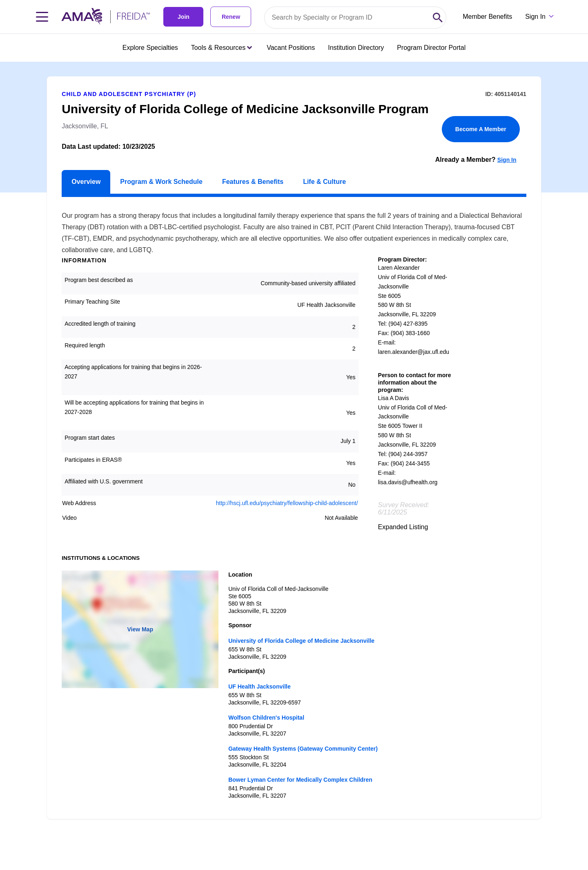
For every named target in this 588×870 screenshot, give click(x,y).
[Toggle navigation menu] (42, 17)
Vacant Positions (291, 48)
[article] (294, 440)
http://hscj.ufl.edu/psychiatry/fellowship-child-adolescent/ (287, 503)
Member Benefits (487, 17)
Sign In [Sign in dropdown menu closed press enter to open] (535, 17)
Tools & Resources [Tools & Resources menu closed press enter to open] (222, 48)
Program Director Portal (431, 48)
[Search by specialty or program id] (347, 18)
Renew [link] (231, 17)
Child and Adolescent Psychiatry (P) (129, 94)
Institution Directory (356, 48)
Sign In (507, 160)
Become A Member (481, 129)
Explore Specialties (150, 48)
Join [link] (184, 17)
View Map (140, 629)
